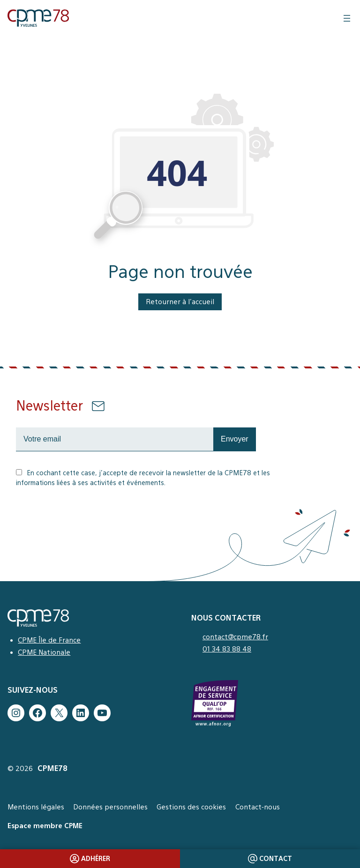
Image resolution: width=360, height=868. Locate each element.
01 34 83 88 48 (227, 649)
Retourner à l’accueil (180, 302)
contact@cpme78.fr (235, 637)
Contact (270, 859)
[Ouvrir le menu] (347, 18)
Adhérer (90, 859)
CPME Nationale (44, 652)
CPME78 (52, 768)
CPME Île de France (49, 640)
